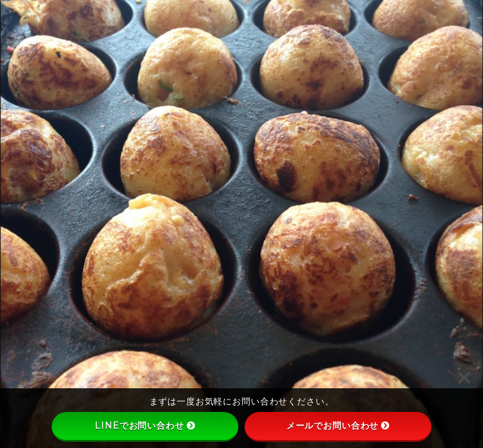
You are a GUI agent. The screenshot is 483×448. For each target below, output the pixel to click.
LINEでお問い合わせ (145, 426)
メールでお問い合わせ (338, 426)
